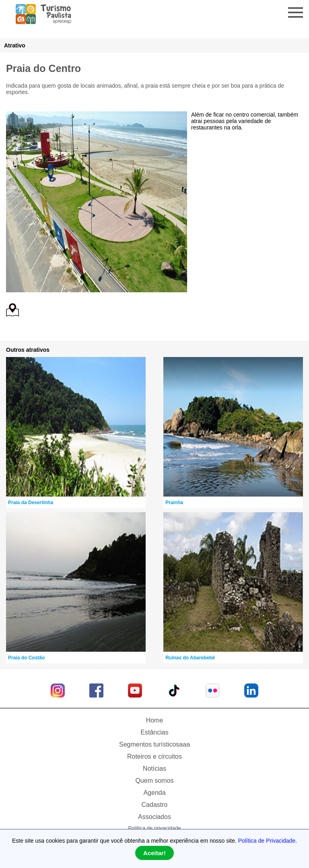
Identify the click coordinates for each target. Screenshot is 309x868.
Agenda (154, 793)
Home (155, 720)
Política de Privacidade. (268, 841)
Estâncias (154, 732)
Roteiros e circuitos (154, 756)
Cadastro (155, 805)
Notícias (154, 768)
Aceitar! (154, 853)
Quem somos (154, 781)
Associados (154, 817)
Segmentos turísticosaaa (154, 744)
